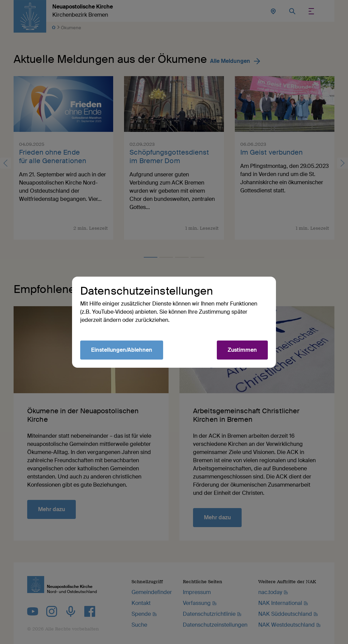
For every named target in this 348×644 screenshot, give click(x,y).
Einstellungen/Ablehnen (122, 350)
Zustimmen (242, 350)
